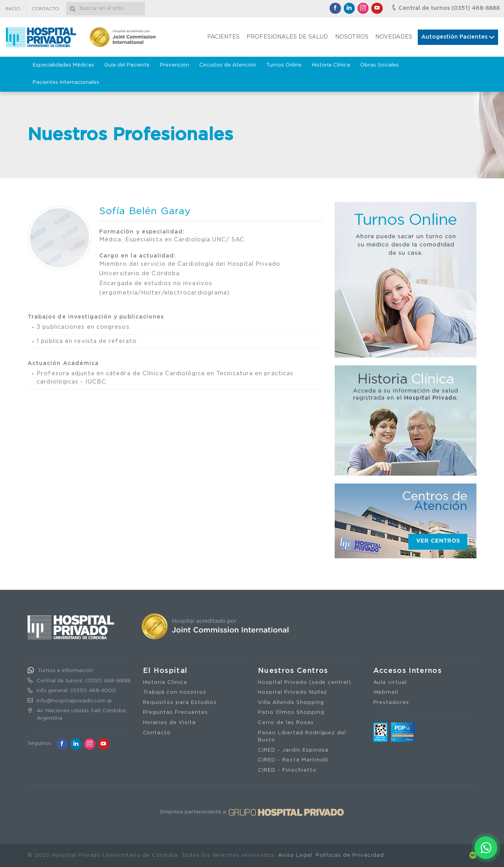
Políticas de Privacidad (350, 855)
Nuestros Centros (293, 671)
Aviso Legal (295, 855)
